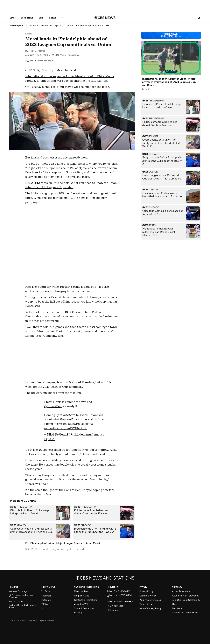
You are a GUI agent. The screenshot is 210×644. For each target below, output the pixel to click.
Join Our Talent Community (186, 600)
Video (70, 26)
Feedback (177, 608)
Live (42, 18)
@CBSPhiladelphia (80, 424)
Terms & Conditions (84, 608)
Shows (53, 18)
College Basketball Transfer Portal (23, 606)
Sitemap (78, 613)
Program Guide (82, 596)
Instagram (46, 600)
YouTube (46, 591)
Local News (28, 18)
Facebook (46, 596)
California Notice (148, 596)
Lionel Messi (92, 543)
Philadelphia (16, 26)
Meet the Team (82, 591)
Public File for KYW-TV (118, 591)
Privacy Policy (146, 591)
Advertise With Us (83, 604)
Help (174, 604)
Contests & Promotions (86, 600)
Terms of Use (146, 604)
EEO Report (113, 610)
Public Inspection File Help (120, 602)
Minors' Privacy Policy (150, 608)
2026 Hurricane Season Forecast (21, 596)
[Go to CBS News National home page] (105, 18)
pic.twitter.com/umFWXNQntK (66, 428)
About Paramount (181, 591)
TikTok (45, 604)
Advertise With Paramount (185, 596)
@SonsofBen (53, 406)
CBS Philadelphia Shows (90, 26)
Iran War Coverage (18, 591)
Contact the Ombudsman (185, 613)
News (34, 26)
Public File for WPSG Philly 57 (120, 596)
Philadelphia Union (42, 543)
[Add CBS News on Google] (40, 61)
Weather (46, 26)
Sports (59, 26)
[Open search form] (199, 18)
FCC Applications (116, 606)
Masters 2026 (16, 602)
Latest (14, 18)
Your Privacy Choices (150, 600)
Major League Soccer (69, 543)
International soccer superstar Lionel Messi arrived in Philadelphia (70, 76)
